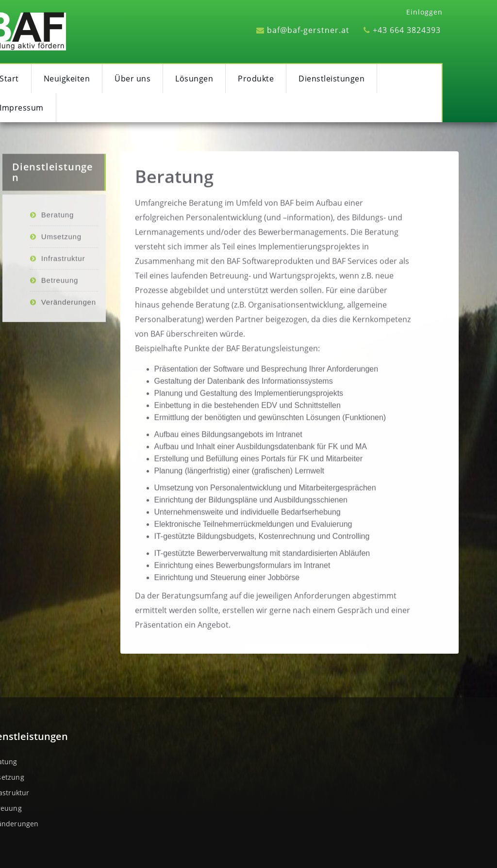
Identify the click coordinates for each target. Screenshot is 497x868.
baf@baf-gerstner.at (303, 30)
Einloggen (424, 12)
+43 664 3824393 (402, 30)
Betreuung (60, 302)
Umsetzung (61, 258)
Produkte (256, 79)
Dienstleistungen (331, 79)
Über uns (133, 79)
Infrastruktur (63, 280)
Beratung (174, 180)
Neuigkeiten (67, 79)
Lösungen (194, 79)
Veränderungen (69, 324)
